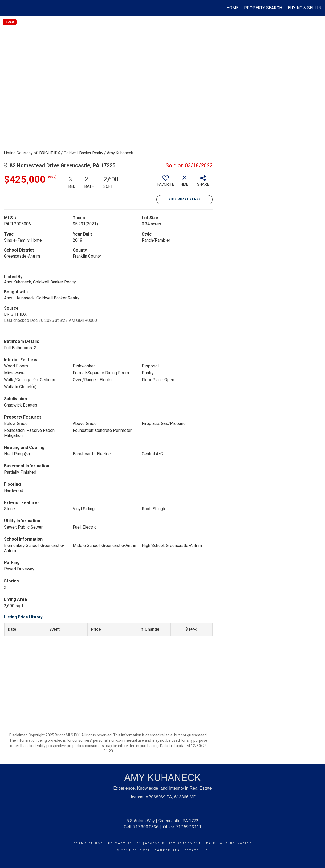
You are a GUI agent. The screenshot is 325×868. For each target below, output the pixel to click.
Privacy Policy (125, 843)
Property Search (263, 8)
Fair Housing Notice (229, 843)
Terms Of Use (88, 843)
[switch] (166, 183)
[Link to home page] (7, 8)
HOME (232, 8)
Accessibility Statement (173, 843)
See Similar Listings (184, 199)
